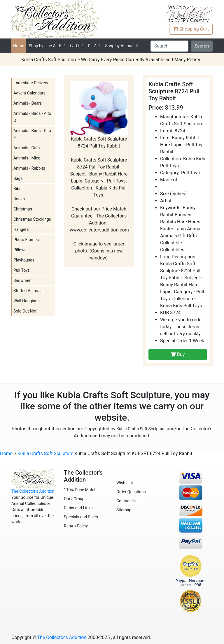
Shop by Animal (119, 46)
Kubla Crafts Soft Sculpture (141, 429)
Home (19, 46)
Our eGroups (75, 499)
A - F (45, 46)
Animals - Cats (27, 148)
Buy (178, 354)
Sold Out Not (25, 311)
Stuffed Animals (28, 291)
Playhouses (24, 260)
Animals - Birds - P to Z (32, 134)
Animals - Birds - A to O (32, 117)
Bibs (17, 189)
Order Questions (131, 492)
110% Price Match (80, 490)
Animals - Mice (27, 158)
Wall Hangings (27, 301)
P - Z (92, 46)
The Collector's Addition (33, 491)
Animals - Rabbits (29, 168)
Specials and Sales (81, 517)
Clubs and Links (78, 508)
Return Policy (76, 526)
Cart (191, 29)
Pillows (20, 250)
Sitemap (124, 510)
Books (19, 199)
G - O (74, 46)
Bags (18, 178)
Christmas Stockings (32, 219)
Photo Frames (26, 240)
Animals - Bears (28, 103)
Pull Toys (22, 270)
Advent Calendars (29, 93)
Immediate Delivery (31, 83)
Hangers (21, 229)
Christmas (23, 209)
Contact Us (126, 501)
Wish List (125, 483)
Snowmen (22, 280)
